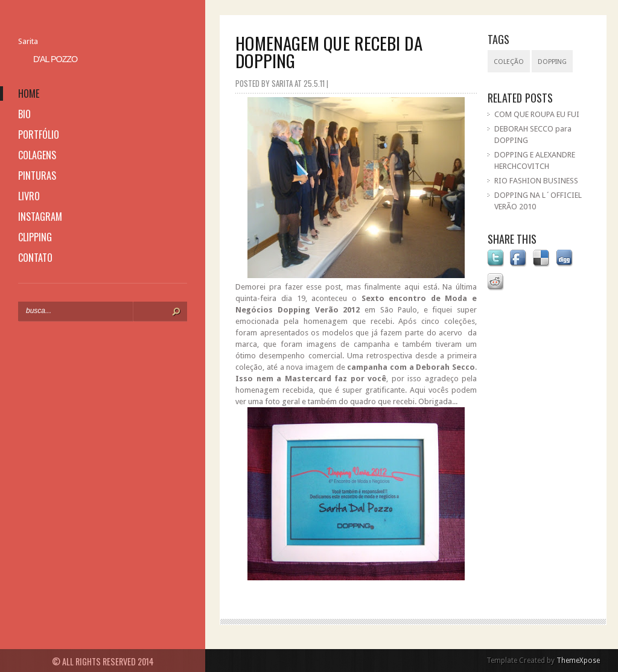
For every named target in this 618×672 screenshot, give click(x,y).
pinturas (37, 176)
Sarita (28, 41)
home (29, 94)
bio (24, 114)
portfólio (39, 135)
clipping (35, 237)
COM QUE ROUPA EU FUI (537, 114)
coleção (509, 62)
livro (29, 196)
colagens (37, 155)
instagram (40, 217)
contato (35, 258)
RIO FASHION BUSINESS (536, 181)
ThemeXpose (578, 661)
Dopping (552, 62)
